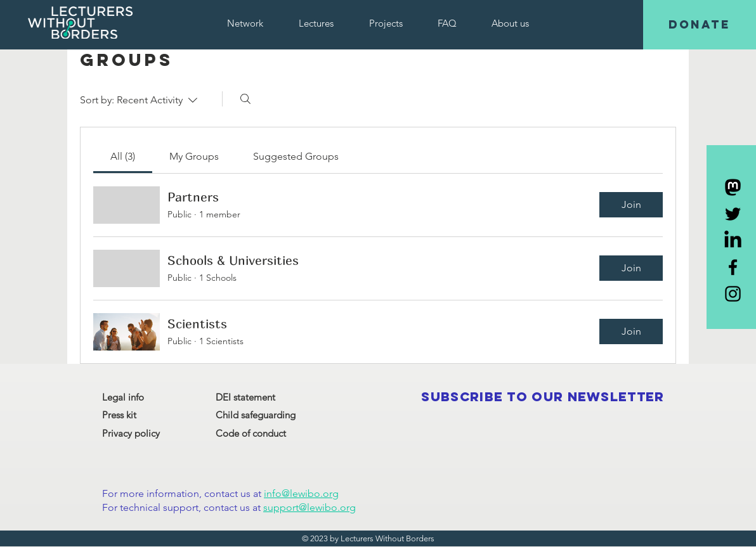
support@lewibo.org (310, 507)
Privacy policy (131, 433)
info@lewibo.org (301, 493)
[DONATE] (700, 25)
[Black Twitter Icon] (733, 214)
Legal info (123, 397)
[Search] (245, 99)
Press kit (119, 415)
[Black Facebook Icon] (733, 267)
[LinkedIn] (733, 241)
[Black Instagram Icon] (733, 294)
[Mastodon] (733, 187)
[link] (123, 156)
